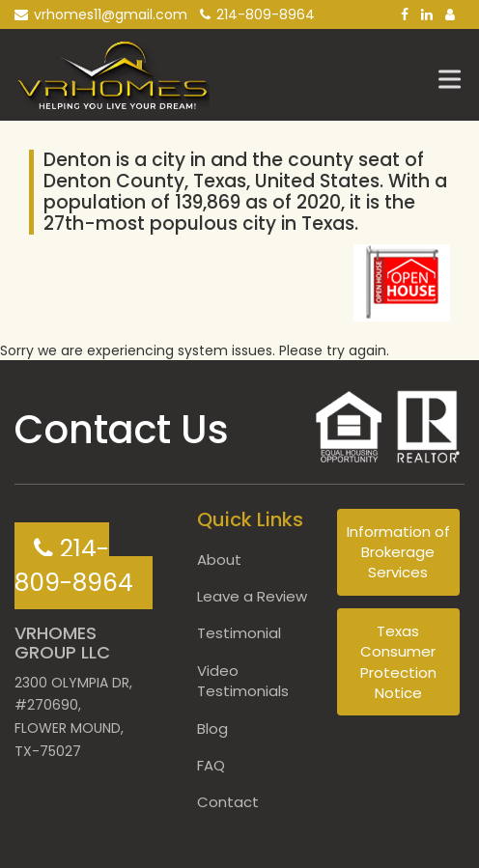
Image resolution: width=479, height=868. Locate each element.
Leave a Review (252, 596)
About (219, 560)
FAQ (211, 765)
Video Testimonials (243, 681)
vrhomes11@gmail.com (101, 14)
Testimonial (239, 633)
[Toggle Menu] (454, 79)
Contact (228, 802)
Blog (212, 728)
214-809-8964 (257, 14)
